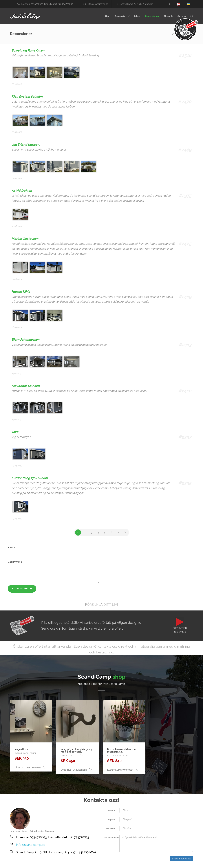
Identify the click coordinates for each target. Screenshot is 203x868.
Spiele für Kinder (15, 865)
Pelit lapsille (14, 865)
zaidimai (20, 865)
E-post (111, 820)
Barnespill (10, 865)
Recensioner (152, 16)
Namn (11, 548)
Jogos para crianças (17, 865)
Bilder (137, 16)
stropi (21, 865)
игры (20, 865)
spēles (11, 865)
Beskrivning (15, 562)
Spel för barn (12, 865)
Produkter (121, 16)
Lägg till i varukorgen (28, 767)
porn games (19, 865)
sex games (18, 865)
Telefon (110, 829)
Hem (108, 16)
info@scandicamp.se (31, 845)
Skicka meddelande (182, 859)
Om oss (182, 16)
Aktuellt (168, 16)
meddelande (111, 838)
